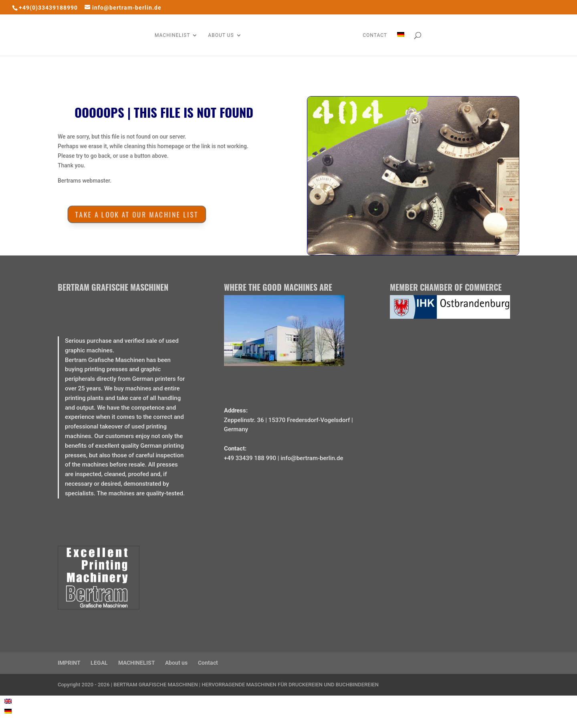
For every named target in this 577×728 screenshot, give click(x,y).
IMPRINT (69, 663)
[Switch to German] (401, 44)
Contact (208, 663)
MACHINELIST (172, 35)
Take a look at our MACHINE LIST (135, 214)
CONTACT (375, 35)
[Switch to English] (8, 701)
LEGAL (99, 663)
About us (176, 663)
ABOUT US (221, 35)
